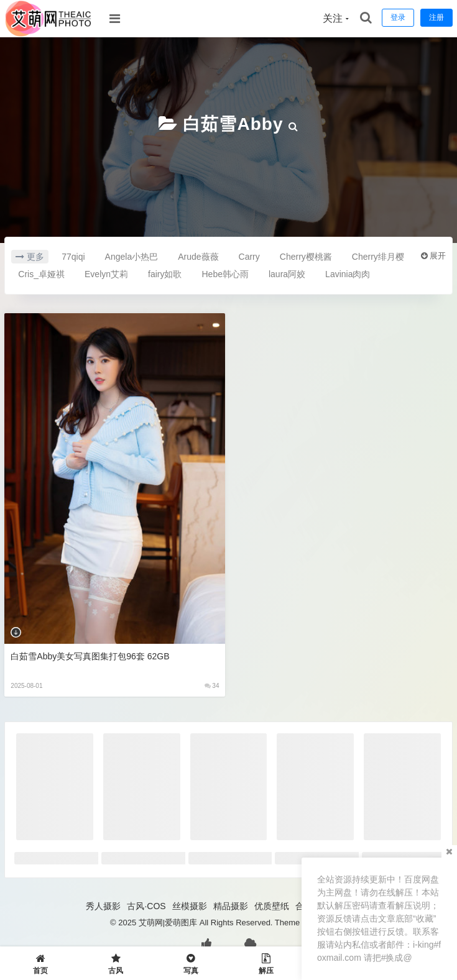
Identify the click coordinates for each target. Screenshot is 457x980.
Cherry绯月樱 (378, 257)
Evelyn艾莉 (106, 274)
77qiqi (73, 257)
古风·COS (146, 906)
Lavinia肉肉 (348, 274)
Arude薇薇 (198, 257)
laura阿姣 (287, 274)
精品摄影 (231, 906)
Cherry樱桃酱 (306, 257)
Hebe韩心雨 (225, 274)
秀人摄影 (103, 906)
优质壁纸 (272, 906)
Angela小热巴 (132, 257)
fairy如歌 (165, 274)
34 (212, 686)
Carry (249, 257)
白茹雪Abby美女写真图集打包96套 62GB (90, 656)
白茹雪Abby (233, 124)
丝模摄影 (190, 906)
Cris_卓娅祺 (41, 274)
